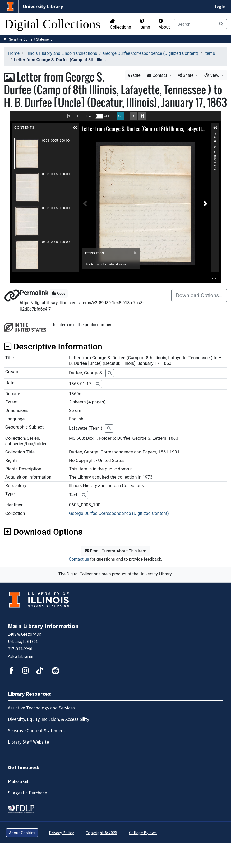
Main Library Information (43, 626)
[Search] (195, 24)
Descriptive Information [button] (53, 347)
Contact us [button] (79, 559)
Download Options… (199, 295)
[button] (75, 128)
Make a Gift (19, 782)
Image (90, 116)
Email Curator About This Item (115, 551)
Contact (158, 75)
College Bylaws (143, 833)
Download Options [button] (43, 532)
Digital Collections (52, 24)
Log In (220, 7)
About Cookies (22, 833)
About (164, 24)
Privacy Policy (61, 833)
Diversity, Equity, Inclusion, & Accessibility (48, 719)
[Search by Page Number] (99, 116)
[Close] (135, 253)
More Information (215, 135)
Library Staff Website (28, 742)
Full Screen (214, 277)
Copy (59, 293)
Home (14, 53)
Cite (135, 75)
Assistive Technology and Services (41, 708)
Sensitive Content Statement (30, 39)
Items (145, 24)
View (212, 75)
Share (186, 75)
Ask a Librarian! (22, 656)
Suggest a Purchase (27, 793)
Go (120, 116)
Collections (121, 24)
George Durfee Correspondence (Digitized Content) (151, 53)
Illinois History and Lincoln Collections (61, 53)
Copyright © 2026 (101, 833)
